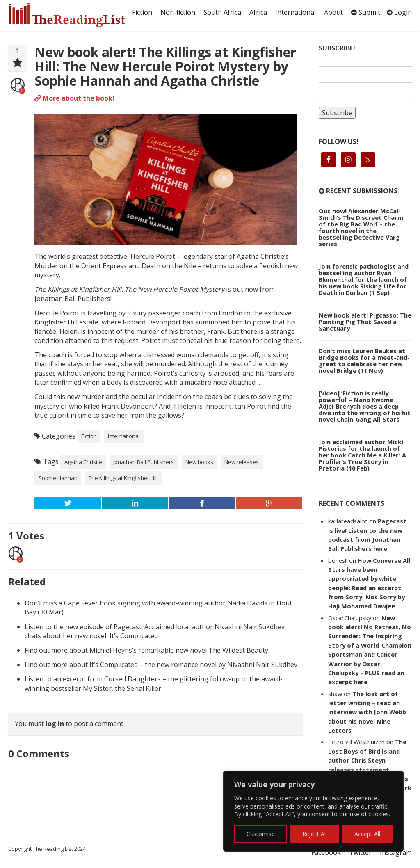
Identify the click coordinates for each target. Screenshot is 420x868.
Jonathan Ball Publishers (144, 462)
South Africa (222, 12)
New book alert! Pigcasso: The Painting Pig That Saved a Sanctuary (365, 322)
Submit (366, 12)
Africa (258, 12)
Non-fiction (178, 12)
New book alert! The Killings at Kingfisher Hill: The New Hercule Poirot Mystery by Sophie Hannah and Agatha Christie (165, 66)
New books (199, 462)
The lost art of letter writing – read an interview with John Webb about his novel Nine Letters (367, 712)
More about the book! (74, 98)
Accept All (367, 834)
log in (55, 724)
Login (399, 12)
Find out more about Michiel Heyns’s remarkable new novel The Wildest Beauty (146, 650)
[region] (313, 811)
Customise (261, 834)
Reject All (315, 834)
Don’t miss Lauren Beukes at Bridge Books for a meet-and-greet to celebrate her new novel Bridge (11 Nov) (364, 361)
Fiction (142, 12)
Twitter (360, 852)
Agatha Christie (83, 462)
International (296, 12)
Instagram (396, 852)
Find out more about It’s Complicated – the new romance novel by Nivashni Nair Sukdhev (161, 665)
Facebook (326, 852)
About (333, 12)
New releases (242, 462)
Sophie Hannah (58, 478)
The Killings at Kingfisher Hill (123, 478)
